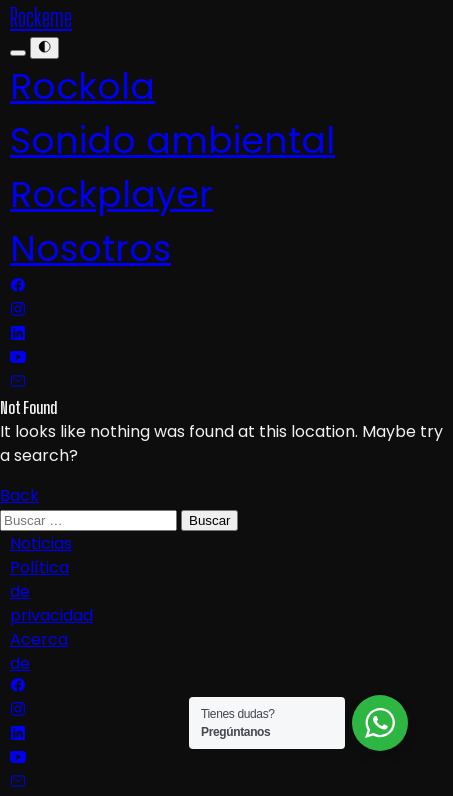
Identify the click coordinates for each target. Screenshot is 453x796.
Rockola (82, 86)
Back (19, 495)
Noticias (41, 543)
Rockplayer (111, 194)
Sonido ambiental (172, 140)
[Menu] (18, 53)
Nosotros (90, 248)
